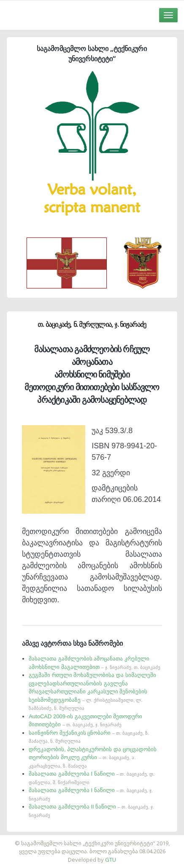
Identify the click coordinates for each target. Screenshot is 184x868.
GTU (111, 860)
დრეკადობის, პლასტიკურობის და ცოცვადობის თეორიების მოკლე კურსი (92, 757)
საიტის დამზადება (117, 839)
